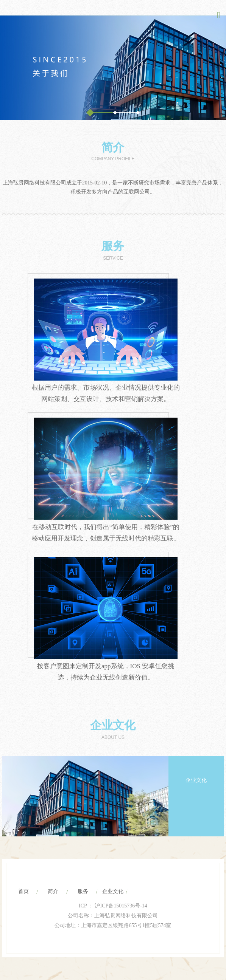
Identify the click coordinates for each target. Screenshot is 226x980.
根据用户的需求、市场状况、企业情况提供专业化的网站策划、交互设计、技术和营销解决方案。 (106, 393)
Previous (186, 824)
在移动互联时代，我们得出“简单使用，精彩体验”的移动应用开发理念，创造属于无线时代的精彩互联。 (106, 533)
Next (205, 824)
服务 (113, 246)
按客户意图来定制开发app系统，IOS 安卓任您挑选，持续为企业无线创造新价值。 (106, 672)
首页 (23, 891)
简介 (113, 147)
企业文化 (113, 725)
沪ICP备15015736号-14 (120, 906)
